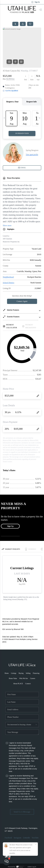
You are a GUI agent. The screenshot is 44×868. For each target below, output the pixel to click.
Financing (36, 673)
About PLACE (18, 684)
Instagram (17, 838)
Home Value (13, 678)
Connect (28, 684)
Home (7, 673)
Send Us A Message (22, 812)
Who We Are (24, 678)
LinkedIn (26, 838)
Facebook (8, 838)
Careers (33, 678)
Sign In (35, 2)
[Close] (36, 844)
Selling (28, 673)
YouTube (35, 838)
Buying (21, 673)
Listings (14, 673)
